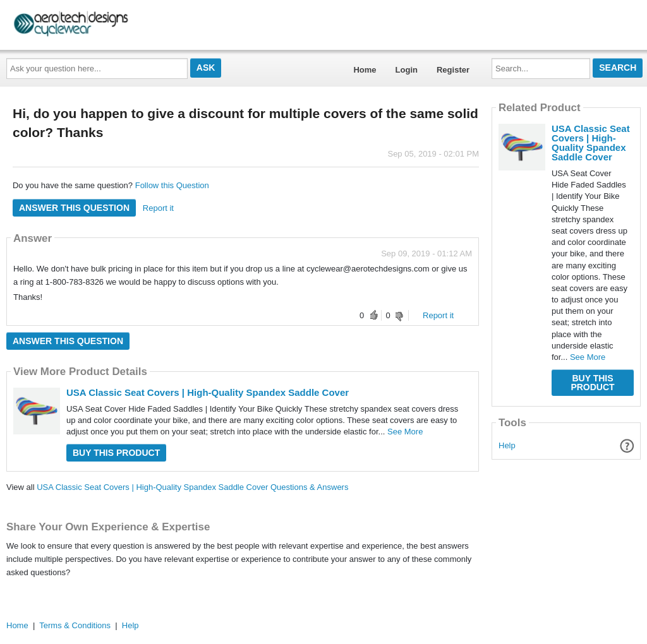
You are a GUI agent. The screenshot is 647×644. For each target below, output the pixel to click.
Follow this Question (172, 185)
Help (507, 445)
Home (365, 70)
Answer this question (74, 208)
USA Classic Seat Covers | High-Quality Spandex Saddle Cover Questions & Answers (192, 487)
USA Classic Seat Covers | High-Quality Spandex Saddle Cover (208, 392)
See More (405, 432)
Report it (158, 208)
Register (453, 70)
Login (407, 70)
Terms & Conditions (75, 625)
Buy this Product (116, 453)
